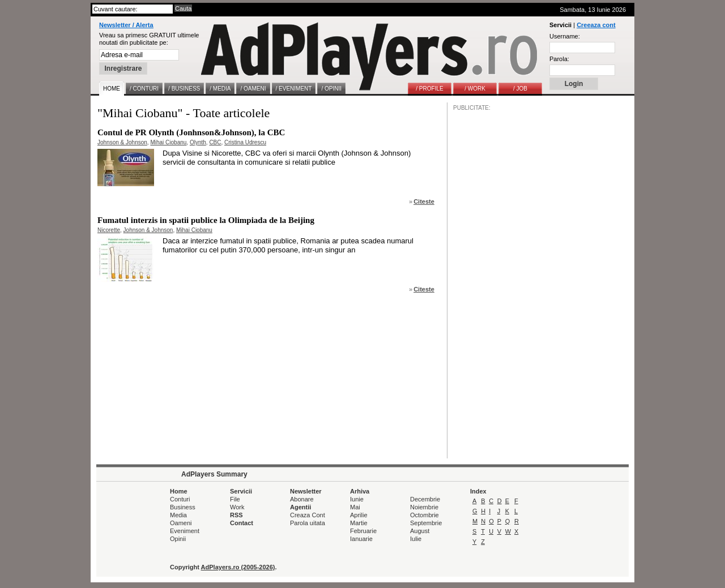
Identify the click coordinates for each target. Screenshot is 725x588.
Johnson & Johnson (122, 142)
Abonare (302, 499)
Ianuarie (361, 539)
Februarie (363, 531)
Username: (565, 36)
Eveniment (185, 531)
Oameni (181, 523)
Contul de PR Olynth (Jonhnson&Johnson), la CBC (191, 132)
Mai (355, 507)
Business (183, 507)
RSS (236, 515)
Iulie (416, 539)
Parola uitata (308, 523)
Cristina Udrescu (245, 142)
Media (178, 515)
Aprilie (359, 515)
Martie (359, 523)
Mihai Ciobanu (168, 142)
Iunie (357, 499)
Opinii (178, 539)
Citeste (424, 201)
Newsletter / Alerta (126, 25)
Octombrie (425, 515)
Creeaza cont (596, 25)
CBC (215, 142)
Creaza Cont (308, 515)
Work (237, 507)
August (420, 531)
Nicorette (109, 230)
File (235, 499)
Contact (242, 523)
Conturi (180, 499)
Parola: (559, 59)
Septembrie (426, 523)
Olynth (198, 142)
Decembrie (425, 499)
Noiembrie (424, 507)
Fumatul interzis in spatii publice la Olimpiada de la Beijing (206, 220)
